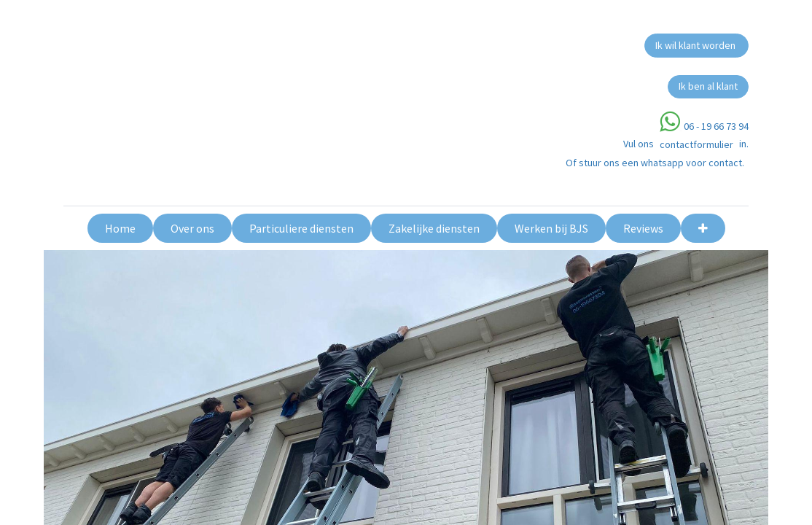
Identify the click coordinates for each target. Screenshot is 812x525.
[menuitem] (120, 228)
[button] (703, 228)
